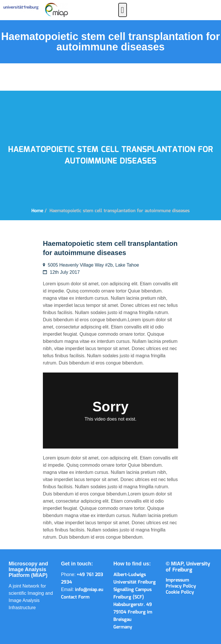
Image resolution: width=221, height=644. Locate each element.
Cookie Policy (180, 592)
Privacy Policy (181, 586)
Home (37, 211)
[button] (123, 10)
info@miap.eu (89, 590)
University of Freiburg (188, 567)
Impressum (177, 580)
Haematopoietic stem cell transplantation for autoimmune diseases (120, 211)
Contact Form (75, 597)
